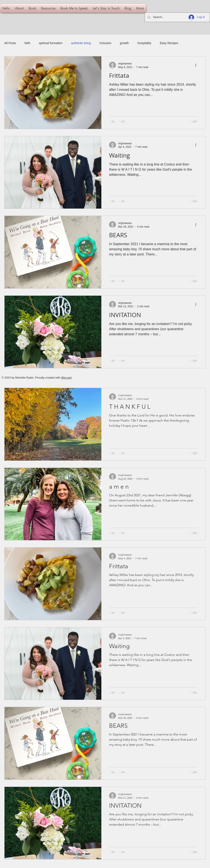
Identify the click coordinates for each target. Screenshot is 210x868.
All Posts (10, 43)
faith (27, 43)
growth (124, 43)
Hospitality (144, 43)
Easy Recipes (169, 43)
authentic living (81, 43)
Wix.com (66, 378)
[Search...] (177, 17)
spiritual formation (51, 43)
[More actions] (197, 65)
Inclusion (105, 43)
